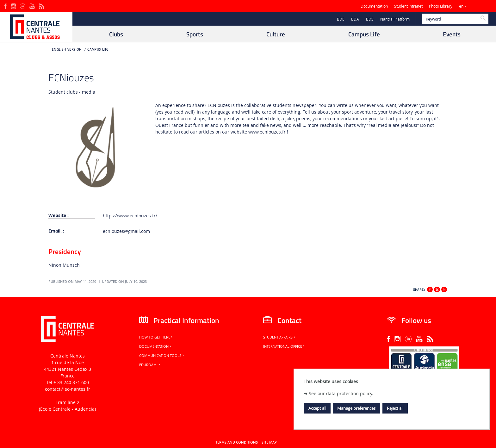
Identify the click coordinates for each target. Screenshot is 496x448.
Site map (269, 442)
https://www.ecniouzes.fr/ (130, 216)
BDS (370, 19)
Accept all (317, 408)
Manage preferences (356, 408)
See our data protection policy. (341, 393)
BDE (341, 19)
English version (67, 50)
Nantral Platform (395, 19)
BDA (355, 19)
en (461, 6)
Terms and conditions (237, 442)
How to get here (156, 337)
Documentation (374, 6)
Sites (478, 6)
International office (284, 346)
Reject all (395, 408)
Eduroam (150, 365)
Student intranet (408, 6)
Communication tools (162, 356)
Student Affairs (280, 337)
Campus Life (98, 50)
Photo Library (441, 6)
